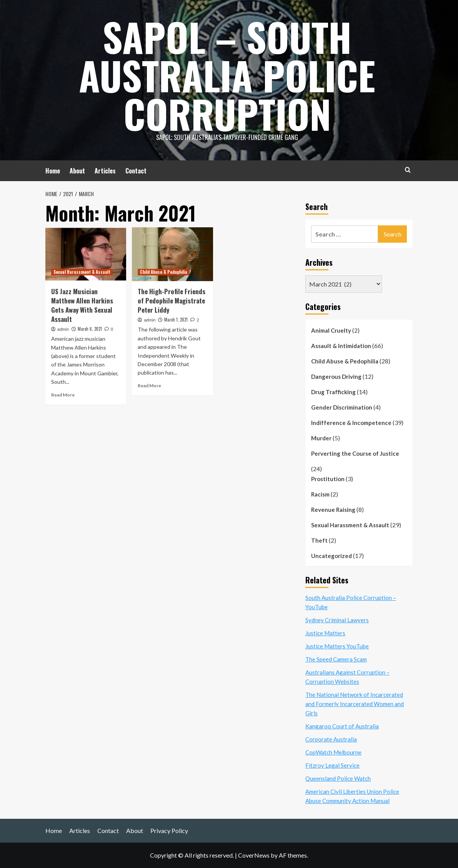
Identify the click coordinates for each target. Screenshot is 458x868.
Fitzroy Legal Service (332, 765)
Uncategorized (331, 556)
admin (63, 329)
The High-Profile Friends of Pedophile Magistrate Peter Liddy (172, 301)
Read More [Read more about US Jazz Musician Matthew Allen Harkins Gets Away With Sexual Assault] (63, 395)
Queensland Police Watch (338, 778)
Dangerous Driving (336, 377)
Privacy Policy (169, 831)
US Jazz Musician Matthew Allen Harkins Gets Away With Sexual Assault (82, 305)
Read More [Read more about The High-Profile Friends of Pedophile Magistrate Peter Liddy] (149, 386)
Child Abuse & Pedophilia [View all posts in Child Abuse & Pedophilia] (164, 272)
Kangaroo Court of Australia (342, 726)
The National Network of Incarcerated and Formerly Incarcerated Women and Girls (355, 704)
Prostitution (328, 479)
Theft (319, 540)
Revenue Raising (333, 510)
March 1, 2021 (176, 320)
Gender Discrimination (342, 407)
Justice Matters (325, 633)
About (77, 171)
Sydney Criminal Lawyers (337, 620)
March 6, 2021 (90, 329)
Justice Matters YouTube (337, 646)
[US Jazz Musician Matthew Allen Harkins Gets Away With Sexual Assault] (86, 254)
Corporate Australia (331, 739)
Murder (321, 438)
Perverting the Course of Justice (355, 453)
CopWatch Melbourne (333, 752)
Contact (136, 171)
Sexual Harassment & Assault (350, 525)
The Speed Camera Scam (336, 659)
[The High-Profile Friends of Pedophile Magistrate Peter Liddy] (172, 254)
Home (53, 171)
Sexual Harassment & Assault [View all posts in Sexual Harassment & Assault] (82, 272)
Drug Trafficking (333, 392)
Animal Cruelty (331, 330)
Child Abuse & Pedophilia (345, 361)
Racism (320, 494)
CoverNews (254, 855)
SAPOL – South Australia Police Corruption (227, 75)
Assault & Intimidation (341, 346)
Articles (105, 171)
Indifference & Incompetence (351, 423)
